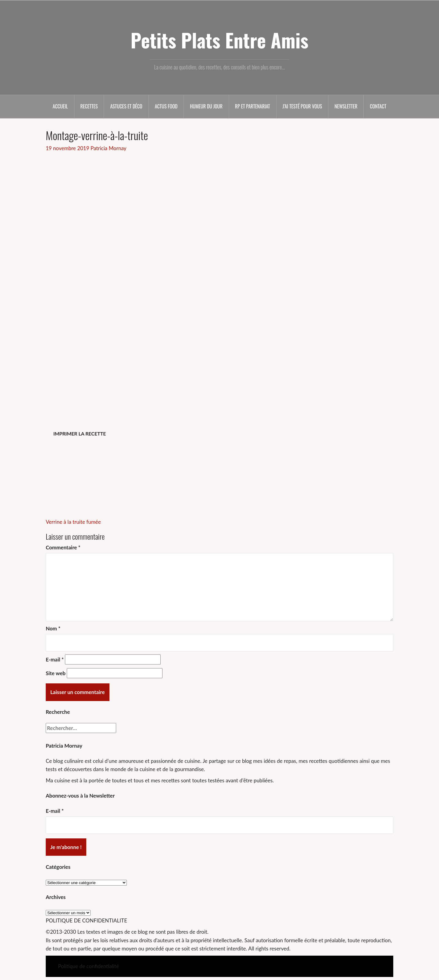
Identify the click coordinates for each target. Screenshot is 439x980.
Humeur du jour (206, 106)
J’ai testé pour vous (302, 106)
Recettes (89, 106)
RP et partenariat (253, 106)
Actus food (166, 106)
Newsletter (346, 106)
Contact (378, 106)
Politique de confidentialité (88, 966)
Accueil (60, 106)
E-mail (55, 659)
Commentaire (63, 547)
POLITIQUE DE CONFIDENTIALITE (86, 920)
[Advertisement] (220, 198)
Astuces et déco (126, 106)
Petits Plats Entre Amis (219, 40)
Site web (56, 673)
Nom (53, 628)
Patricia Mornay (108, 148)
